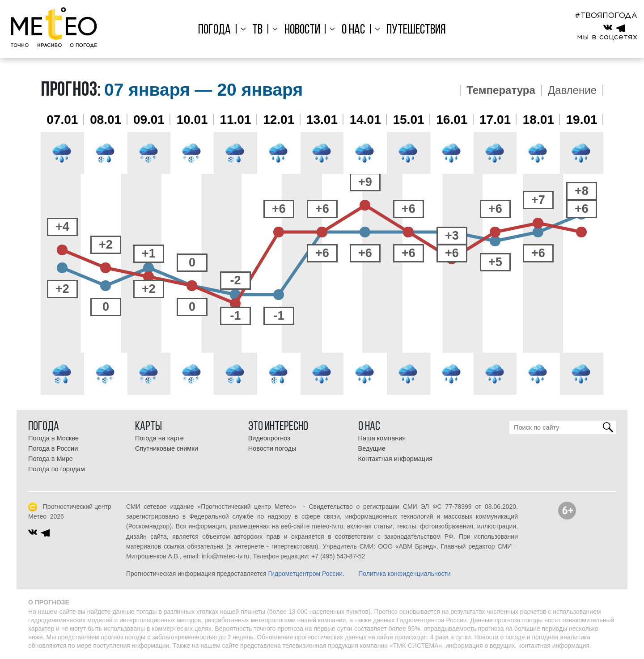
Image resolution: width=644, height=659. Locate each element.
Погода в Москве (53, 438)
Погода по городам (57, 469)
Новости (302, 30)
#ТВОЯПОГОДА (606, 15)
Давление (572, 90)
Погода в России (53, 448)
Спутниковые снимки (167, 448)
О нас (351, 30)
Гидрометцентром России (305, 574)
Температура (501, 90)
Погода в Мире (51, 459)
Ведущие (372, 448)
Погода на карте (159, 438)
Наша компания (382, 438)
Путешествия (412, 30)
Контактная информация (396, 459)
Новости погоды (272, 448)
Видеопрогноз (269, 438)
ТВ (260, 30)
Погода (218, 30)
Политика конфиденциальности (405, 574)
